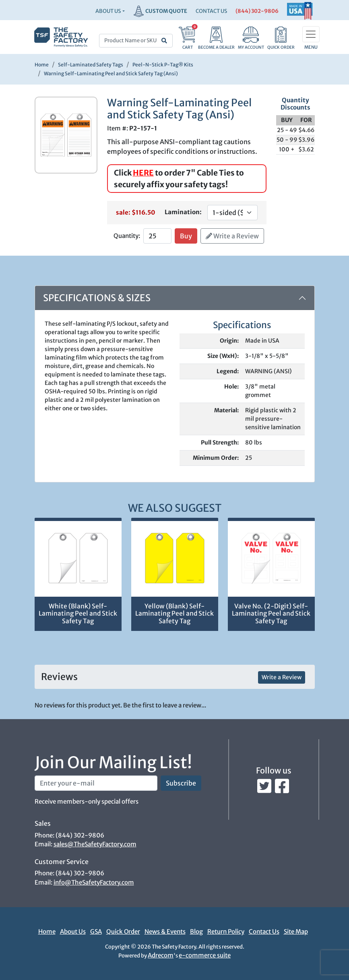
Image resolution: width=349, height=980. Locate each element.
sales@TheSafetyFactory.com (95, 844)
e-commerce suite (205, 955)
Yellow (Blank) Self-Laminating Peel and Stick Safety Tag (174, 614)
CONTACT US (211, 11)
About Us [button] (108, 11)
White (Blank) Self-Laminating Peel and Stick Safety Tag (78, 614)
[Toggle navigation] (311, 34)
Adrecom (161, 955)
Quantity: (127, 236)
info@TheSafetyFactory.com (94, 882)
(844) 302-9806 (257, 11)
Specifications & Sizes (97, 298)
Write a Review (232, 236)
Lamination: (183, 212)
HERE (143, 173)
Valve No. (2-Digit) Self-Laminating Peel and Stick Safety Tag (271, 614)
